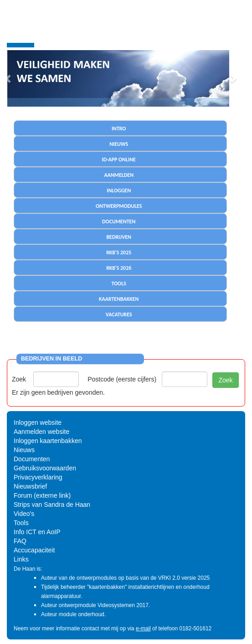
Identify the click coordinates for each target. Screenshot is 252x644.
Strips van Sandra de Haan (52, 505)
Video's (24, 514)
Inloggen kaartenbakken (48, 441)
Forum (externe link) (42, 495)
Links (21, 559)
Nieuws (24, 450)
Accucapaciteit (34, 550)
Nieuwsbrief (30, 486)
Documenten (32, 459)
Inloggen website (38, 422)
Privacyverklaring (38, 477)
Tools (21, 523)
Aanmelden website (41, 432)
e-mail (143, 629)
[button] (233, 78)
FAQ (20, 541)
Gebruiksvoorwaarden (45, 468)
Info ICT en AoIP (37, 532)
